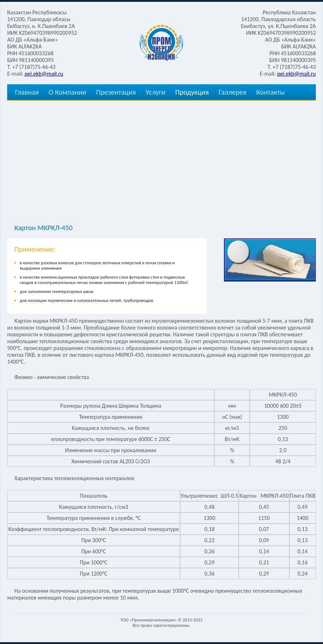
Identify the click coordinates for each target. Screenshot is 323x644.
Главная (27, 92)
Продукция (192, 92)
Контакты (270, 92)
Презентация (116, 92)
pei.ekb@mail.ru (44, 74)
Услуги (156, 92)
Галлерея (232, 92)
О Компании (67, 92)
